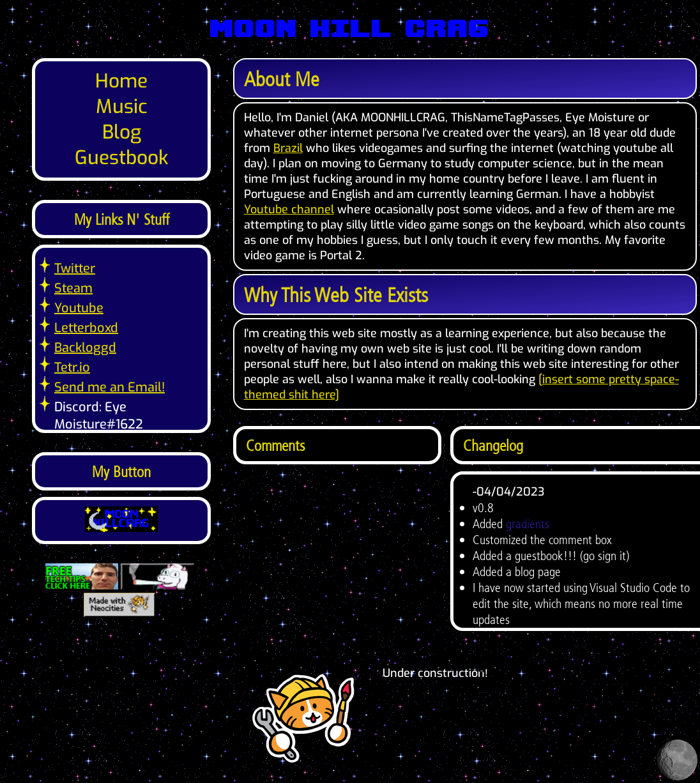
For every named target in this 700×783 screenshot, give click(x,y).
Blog (122, 132)
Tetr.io (72, 368)
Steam (73, 288)
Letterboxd (86, 328)
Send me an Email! (110, 387)
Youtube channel (289, 209)
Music (122, 107)
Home (121, 81)
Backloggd (85, 348)
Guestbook (122, 158)
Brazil (288, 148)
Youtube (79, 308)
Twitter (75, 269)
